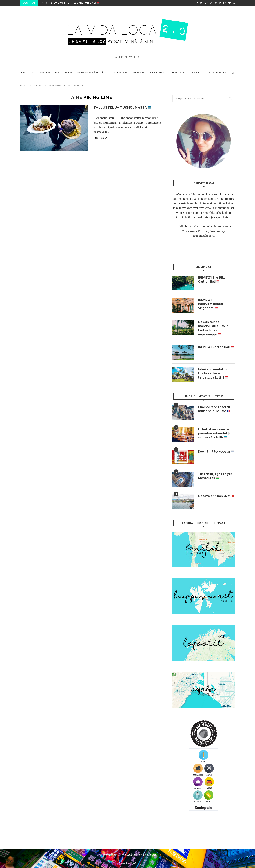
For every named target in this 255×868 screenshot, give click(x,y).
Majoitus (156, 73)
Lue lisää (100, 138)
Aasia (43, 73)
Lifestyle (178, 73)
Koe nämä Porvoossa (216, 452)
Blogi (26, 73)
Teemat (196, 73)
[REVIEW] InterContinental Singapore (211, 304)
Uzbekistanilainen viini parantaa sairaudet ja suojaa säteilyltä (215, 433)
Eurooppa (62, 73)
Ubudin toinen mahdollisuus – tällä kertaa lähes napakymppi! (213, 328)
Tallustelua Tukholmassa (122, 107)
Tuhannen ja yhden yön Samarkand (215, 476)
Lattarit (118, 73)
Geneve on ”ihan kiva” (216, 496)
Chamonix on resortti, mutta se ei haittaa (214, 409)
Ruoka (137, 73)
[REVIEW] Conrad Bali (216, 347)
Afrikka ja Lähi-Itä (90, 73)
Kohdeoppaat (218, 73)
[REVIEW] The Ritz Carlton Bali (75, 3)
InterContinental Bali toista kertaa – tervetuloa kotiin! (214, 373)
